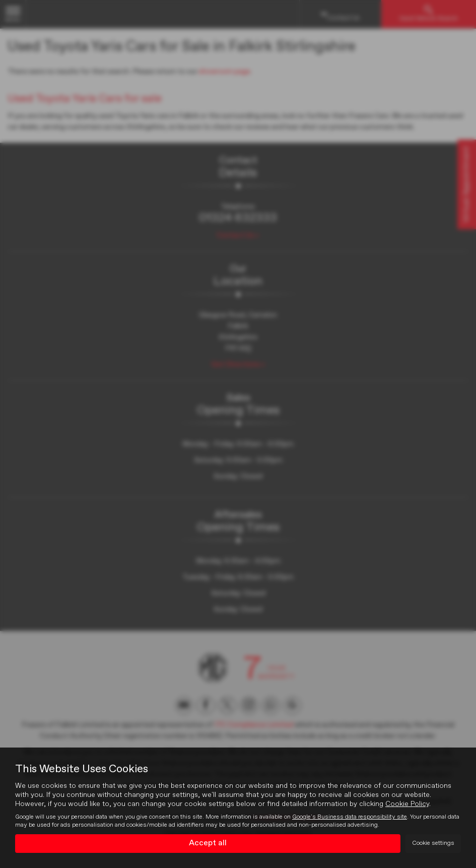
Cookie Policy (407, 804)
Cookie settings (433, 843)
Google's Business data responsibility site (350, 817)
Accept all (208, 843)
